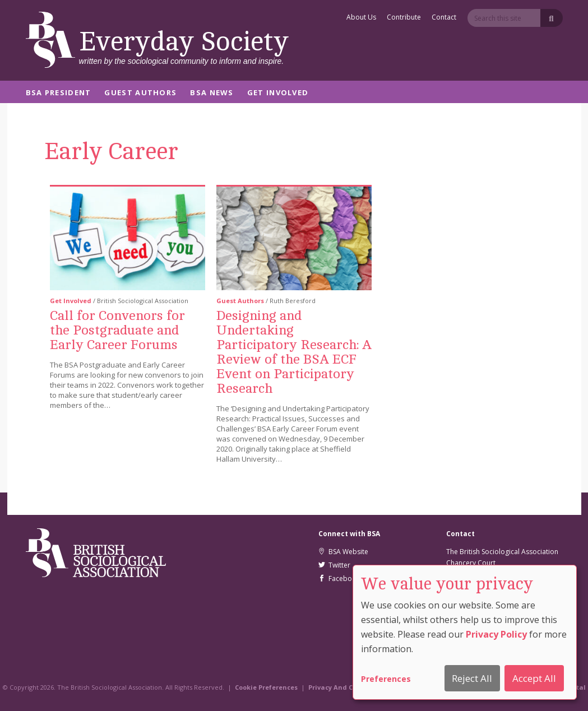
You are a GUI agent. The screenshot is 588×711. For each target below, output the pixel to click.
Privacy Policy (496, 634)
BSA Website (343, 552)
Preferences (386, 679)
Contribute (404, 18)
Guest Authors (140, 93)
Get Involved (278, 93)
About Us (361, 18)
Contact (444, 18)
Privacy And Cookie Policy (350, 687)
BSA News (212, 93)
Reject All (472, 678)
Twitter (334, 565)
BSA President (59, 93)
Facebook (339, 578)
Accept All (534, 678)
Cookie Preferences (266, 687)
